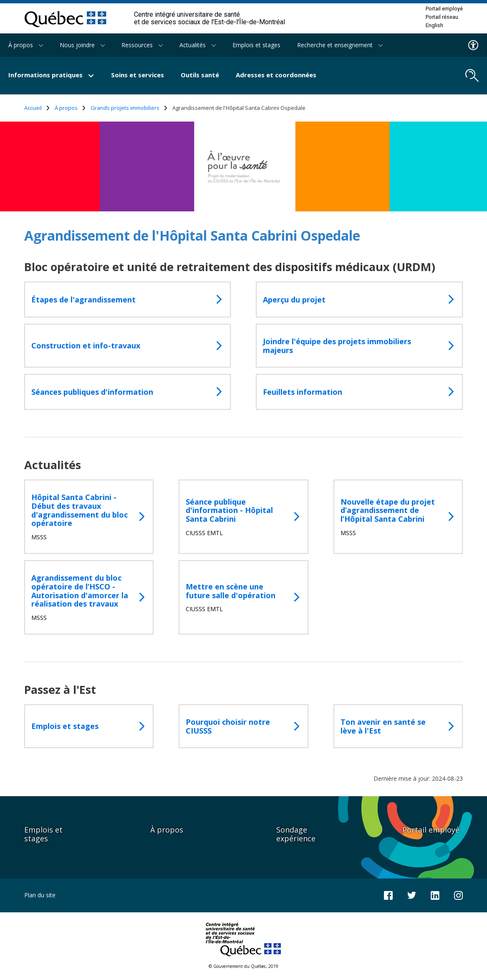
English (434, 25)
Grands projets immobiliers (129, 108)
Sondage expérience (296, 834)
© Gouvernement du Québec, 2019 (243, 966)
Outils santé (200, 75)
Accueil (37, 108)
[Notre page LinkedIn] (435, 895)
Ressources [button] (142, 45)
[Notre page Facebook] (388, 895)
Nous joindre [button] (82, 45)
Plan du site (40, 895)
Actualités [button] (198, 45)
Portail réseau (442, 17)
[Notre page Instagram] (458, 895)
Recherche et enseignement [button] (340, 45)
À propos (70, 108)
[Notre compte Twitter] (412, 895)
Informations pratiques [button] (51, 75)
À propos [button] (26, 45)
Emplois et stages (256, 45)
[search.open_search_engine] (472, 76)
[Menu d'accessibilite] (473, 45)
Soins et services (138, 75)
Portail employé (444, 9)
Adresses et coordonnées (276, 75)
